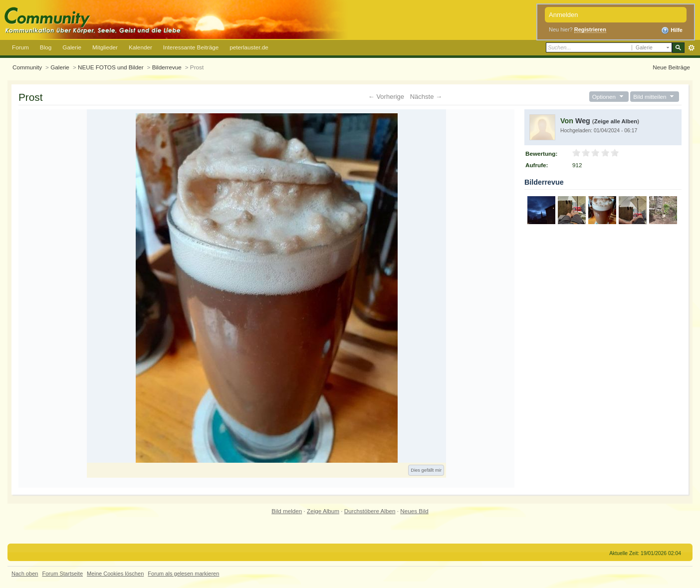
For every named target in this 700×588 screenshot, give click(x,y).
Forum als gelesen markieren (183, 574)
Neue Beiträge (671, 67)
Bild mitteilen (655, 97)
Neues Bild (414, 511)
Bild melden (287, 511)
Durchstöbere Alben (370, 511)
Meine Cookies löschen (115, 574)
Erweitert (691, 48)
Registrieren (590, 29)
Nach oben (25, 574)
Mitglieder (105, 47)
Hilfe (672, 30)
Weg (583, 121)
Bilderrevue (167, 67)
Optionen (609, 97)
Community (27, 67)
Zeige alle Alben (616, 121)
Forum (20, 47)
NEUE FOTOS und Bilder (111, 67)
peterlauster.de (249, 47)
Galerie (72, 47)
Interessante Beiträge (191, 47)
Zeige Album (323, 511)
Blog (46, 47)
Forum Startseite (62, 574)
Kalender (140, 47)
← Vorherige (386, 97)
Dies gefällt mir (426, 470)
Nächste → (426, 97)
